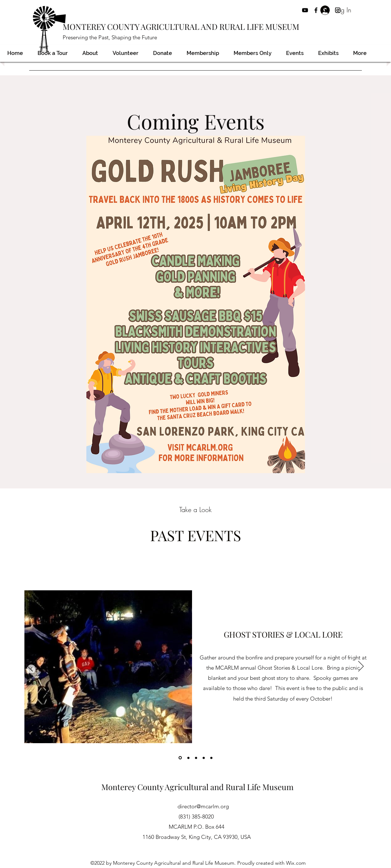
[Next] (361, 667)
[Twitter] (327, 10)
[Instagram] (338, 10)
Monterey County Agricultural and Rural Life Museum (198, 787)
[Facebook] (316, 10)
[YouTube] (305, 10)
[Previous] (30, 667)
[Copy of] (188, 758)
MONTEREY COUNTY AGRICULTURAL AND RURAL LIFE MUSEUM (181, 27)
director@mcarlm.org (203, 806)
